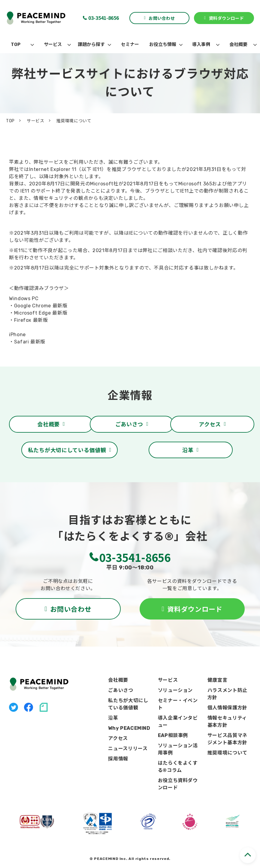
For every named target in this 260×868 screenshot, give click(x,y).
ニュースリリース (128, 749)
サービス (53, 44)
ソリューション (175, 690)
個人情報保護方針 (227, 708)
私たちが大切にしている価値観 (67, 450)
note (44, 707)
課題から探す (91, 44)
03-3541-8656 (104, 18)
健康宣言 (218, 680)
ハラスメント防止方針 (227, 694)
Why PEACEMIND (129, 728)
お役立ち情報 (163, 44)
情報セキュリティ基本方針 (227, 722)
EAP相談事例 (173, 735)
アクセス (210, 424)
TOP (16, 44)
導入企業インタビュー (178, 722)
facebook (29, 707)
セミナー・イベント (178, 704)
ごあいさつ (129, 424)
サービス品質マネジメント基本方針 (227, 739)
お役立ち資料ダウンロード (178, 784)
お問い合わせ (162, 18)
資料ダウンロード (226, 18)
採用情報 (118, 759)
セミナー (130, 44)
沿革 (188, 450)
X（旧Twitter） (14, 707)
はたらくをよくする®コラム (178, 767)
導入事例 (201, 44)
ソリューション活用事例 (178, 749)
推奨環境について (227, 753)
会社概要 (238, 44)
